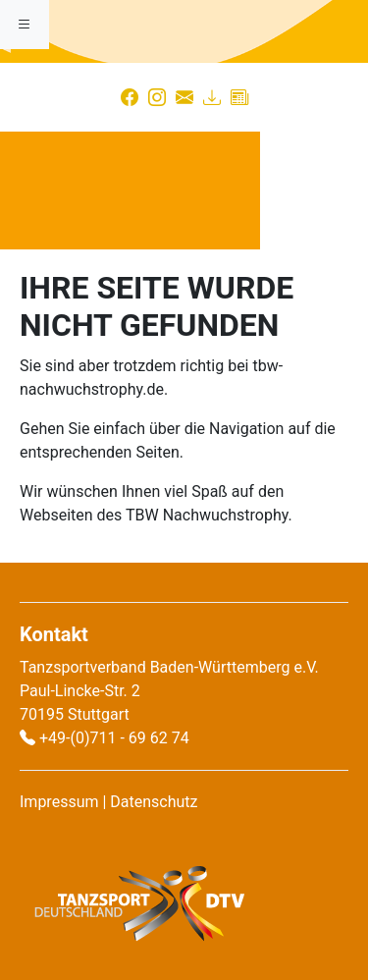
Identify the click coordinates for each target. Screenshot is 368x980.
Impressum (59, 802)
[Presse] (239, 97)
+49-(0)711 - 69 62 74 (114, 738)
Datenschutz (154, 802)
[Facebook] (130, 97)
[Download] (212, 97)
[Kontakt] (184, 97)
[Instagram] (157, 97)
